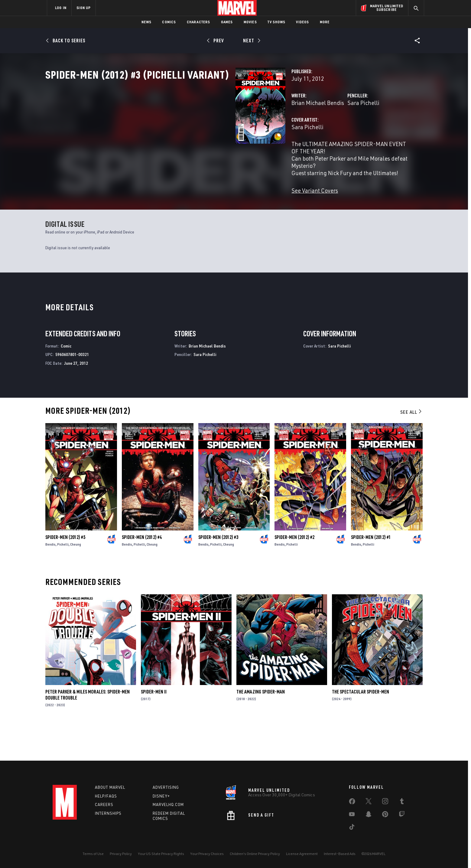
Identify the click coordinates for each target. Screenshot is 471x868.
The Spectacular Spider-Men (361, 726)
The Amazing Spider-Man (261, 726)
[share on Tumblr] (402, 802)
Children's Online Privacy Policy (255, 854)
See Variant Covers (182, 202)
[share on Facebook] (352, 803)
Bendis (50, 578)
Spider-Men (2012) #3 (218, 571)
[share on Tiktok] (352, 828)
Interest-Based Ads (340, 854)
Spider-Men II (154, 726)
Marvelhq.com (168, 805)
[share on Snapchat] (369, 815)
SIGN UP (83, 8)
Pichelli (63, 578)
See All (411, 446)
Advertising (166, 787)
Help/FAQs (106, 796)
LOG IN (61, 8)
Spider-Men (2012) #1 (371, 571)
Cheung (76, 578)
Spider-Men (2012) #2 (294, 571)
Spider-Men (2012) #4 (142, 571)
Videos (302, 22)
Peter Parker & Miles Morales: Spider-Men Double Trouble (88, 729)
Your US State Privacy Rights (161, 854)
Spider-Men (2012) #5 (65, 571)
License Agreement (302, 854)
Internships (108, 814)
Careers (104, 805)
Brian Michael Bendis (185, 129)
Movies (250, 22)
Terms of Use (93, 854)
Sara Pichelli (297, 129)
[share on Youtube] (352, 815)
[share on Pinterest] (385, 815)
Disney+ (161, 796)
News (146, 22)
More (325, 22)
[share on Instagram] (385, 802)
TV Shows (276, 22)
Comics (169, 22)
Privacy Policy (121, 854)
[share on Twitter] (369, 802)
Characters (198, 22)
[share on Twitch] (402, 815)
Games (227, 22)
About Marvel (110, 787)
